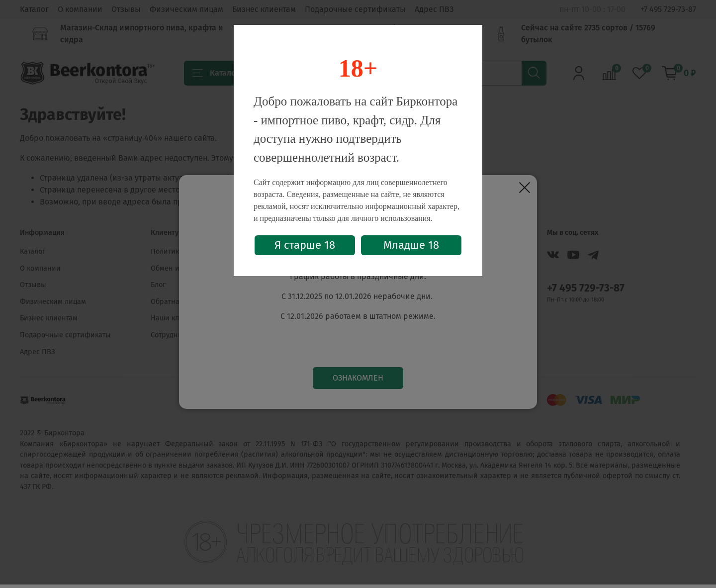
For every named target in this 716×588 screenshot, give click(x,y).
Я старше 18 (305, 245)
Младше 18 (411, 245)
